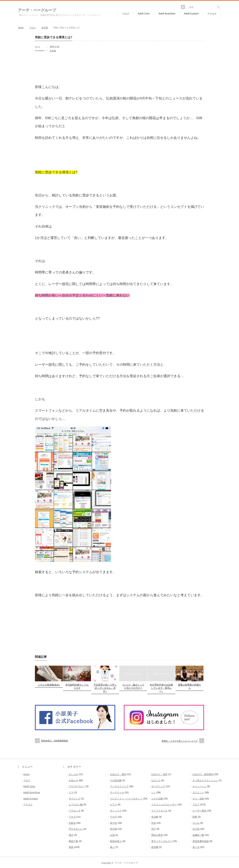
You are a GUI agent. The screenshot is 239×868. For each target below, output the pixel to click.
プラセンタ (75, 811)
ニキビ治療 (157, 799)
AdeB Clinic (144, 14)
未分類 (45, 28)
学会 (154, 823)
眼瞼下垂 (73, 841)
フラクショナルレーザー (164, 805)
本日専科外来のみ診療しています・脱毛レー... (161, 688)
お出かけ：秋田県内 (203, 774)
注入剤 (196, 829)
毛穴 (154, 829)
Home (21, 28)
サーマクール (117, 792)
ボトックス (116, 811)
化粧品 (72, 823)
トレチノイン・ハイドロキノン (126, 799)
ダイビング (75, 799)
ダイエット (198, 792)
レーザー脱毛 (199, 811)
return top (218, 756)
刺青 (195, 817)
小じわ (196, 823)
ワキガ (72, 817)
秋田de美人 (116, 841)
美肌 (71, 847)
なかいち (156, 780)
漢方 (71, 835)
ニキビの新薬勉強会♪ (49, 685)
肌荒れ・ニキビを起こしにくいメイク (180, 741)
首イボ (196, 847)
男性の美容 (157, 835)
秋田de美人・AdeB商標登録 (55, 741)
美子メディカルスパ (162, 841)
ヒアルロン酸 (76, 805)
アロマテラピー (77, 786)
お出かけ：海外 (159, 774)
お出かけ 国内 (118, 774)
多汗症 (113, 823)
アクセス (212, 14)
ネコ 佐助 (198, 799)
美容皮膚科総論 (201, 841)
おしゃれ (73, 774)
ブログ (126, 14)
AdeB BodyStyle (167, 14)
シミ (154, 792)
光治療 (155, 817)
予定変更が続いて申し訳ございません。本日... (105, 688)
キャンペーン (199, 786)
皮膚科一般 (198, 835)
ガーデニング (158, 786)
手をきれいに (76, 829)
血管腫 (155, 847)
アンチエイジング (119, 786)
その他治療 (116, 780)
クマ (71, 792)
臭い (112, 847)
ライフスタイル (159, 811)
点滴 (112, 835)
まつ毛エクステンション (205, 780)
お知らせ (73, 780)
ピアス (113, 805)
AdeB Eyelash (191, 14)
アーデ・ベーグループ (37, 10)
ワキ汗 (113, 817)
